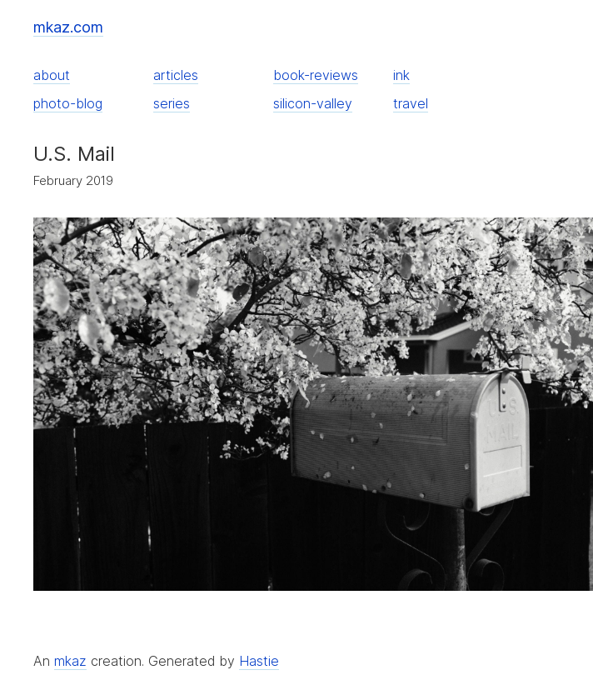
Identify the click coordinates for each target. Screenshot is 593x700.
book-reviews (316, 75)
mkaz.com (68, 27)
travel (411, 103)
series (172, 103)
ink (401, 75)
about (52, 75)
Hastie (259, 661)
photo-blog (68, 103)
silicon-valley (313, 103)
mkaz (70, 661)
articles (176, 75)
